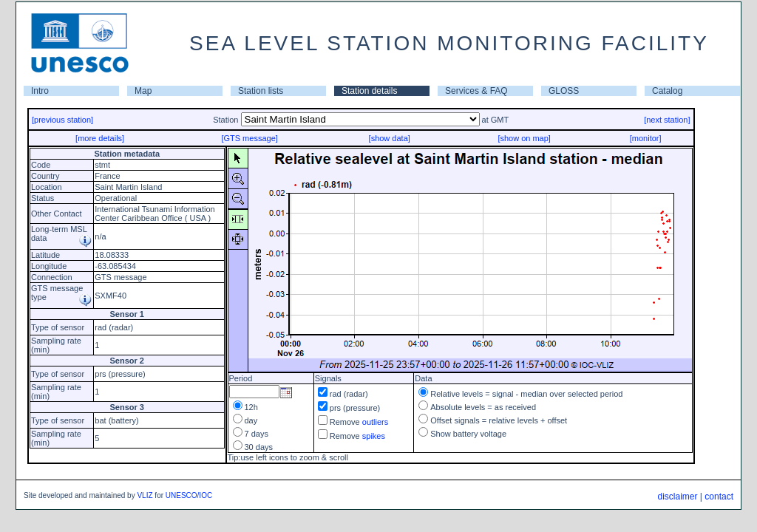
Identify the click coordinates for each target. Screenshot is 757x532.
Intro (40, 91)
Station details (369, 91)
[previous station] (62, 120)
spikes (374, 436)
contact (719, 497)
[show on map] (524, 138)
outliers (375, 422)
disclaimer (677, 497)
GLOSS (564, 91)
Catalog (667, 91)
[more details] (100, 138)
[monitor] (646, 138)
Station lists (261, 91)
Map (143, 91)
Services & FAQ (476, 91)
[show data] (390, 138)
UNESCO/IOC (189, 495)
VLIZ (145, 495)
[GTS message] (249, 138)
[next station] (667, 120)
